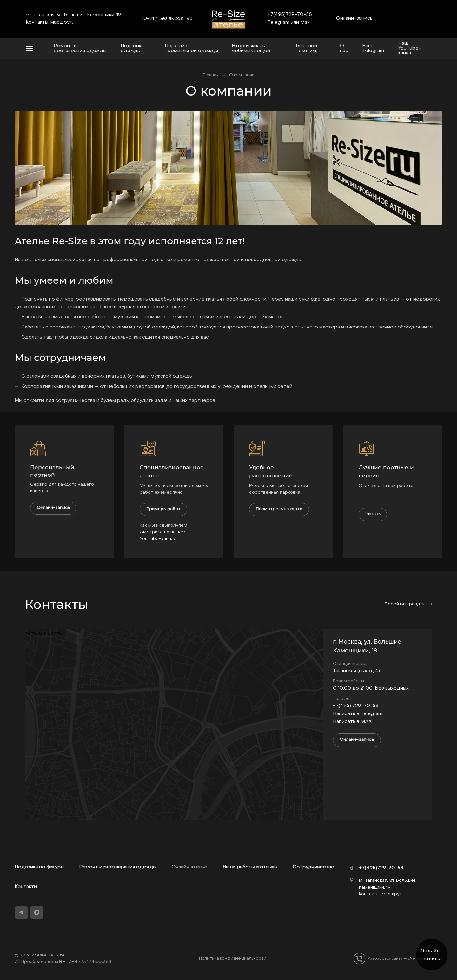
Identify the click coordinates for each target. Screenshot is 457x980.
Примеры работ (163, 509)
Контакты (26, 887)
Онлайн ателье (189, 867)
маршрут (61, 22)
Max (305, 23)
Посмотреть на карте (279, 509)
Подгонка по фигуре (39, 867)
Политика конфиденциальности (233, 959)
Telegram (278, 23)
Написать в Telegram (358, 714)
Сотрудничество (313, 867)
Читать (373, 514)
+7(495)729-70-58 (290, 15)
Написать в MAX (352, 722)
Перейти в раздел (408, 604)
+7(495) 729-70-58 (356, 706)
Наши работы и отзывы (250, 867)
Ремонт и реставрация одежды (118, 867)
